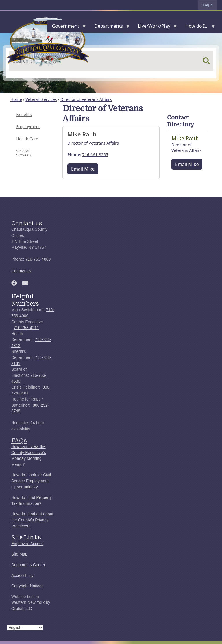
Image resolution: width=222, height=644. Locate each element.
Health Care (27, 139)
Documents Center (28, 565)
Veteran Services (41, 99)
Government (67, 27)
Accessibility (22, 576)
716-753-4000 (38, 259)
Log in (208, 5)
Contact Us (21, 271)
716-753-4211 (26, 328)
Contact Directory (181, 121)
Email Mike (83, 169)
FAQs (19, 440)
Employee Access (27, 544)
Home (16, 99)
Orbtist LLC (22, 609)
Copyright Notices (27, 586)
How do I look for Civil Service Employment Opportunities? (31, 481)
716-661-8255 (95, 155)
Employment (28, 127)
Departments (110, 27)
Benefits (24, 114)
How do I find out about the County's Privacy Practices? (32, 520)
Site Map (19, 554)
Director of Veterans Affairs (86, 99)
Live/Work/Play (155, 27)
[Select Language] (25, 628)
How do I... (198, 27)
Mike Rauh (185, 139)
